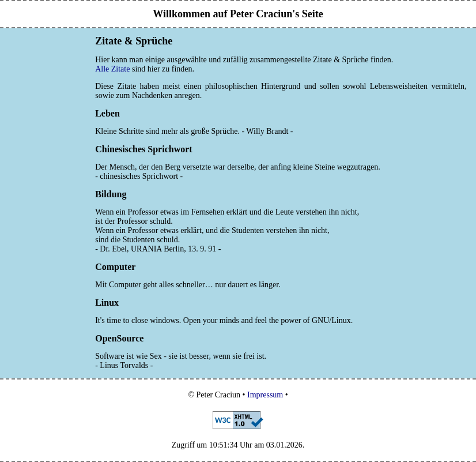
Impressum (265, 395)
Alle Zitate (112, 69)
